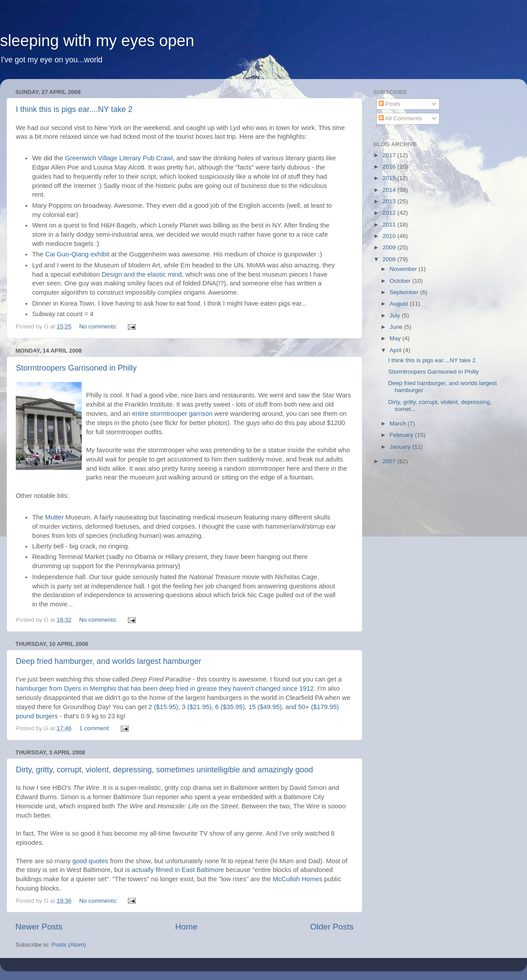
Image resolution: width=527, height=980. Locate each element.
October (401, 281)
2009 (390, 247)
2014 (390, 190)
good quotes (90, 861)
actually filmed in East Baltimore (178, 870)
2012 (390, 213)
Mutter (54, 517)
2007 (390, 461)
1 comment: (95, 728)
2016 (390, 167)
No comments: (99, 326)
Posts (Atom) (69, 945)
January (401, 447)
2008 (390, 259)
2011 (390, 225)
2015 (390, 178)
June (397, 327)
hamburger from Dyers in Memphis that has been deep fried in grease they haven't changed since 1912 (165, 688)
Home (186, 927)
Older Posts (332, 927)
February (402, 435)
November (404, 269)
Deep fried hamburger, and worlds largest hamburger (108, 661)
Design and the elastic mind (142, 274)
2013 (390, 201)
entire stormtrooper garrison (172, 414)
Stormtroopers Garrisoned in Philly (76, 368)
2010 (390, 236)
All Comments (400, 118)
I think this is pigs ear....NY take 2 (74, 109)
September (405, 292)
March (399, 423)
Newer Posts (39, 927)
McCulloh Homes (298, 879)
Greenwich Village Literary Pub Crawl (119, 158)
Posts (390, 104)
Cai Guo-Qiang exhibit (77, 254)
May (396, 338)
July (396, 315)
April (396, 350)
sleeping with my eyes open (97, 41)
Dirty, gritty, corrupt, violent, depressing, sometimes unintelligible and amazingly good (164, 770)
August (400, 304)
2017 (390, 155)
